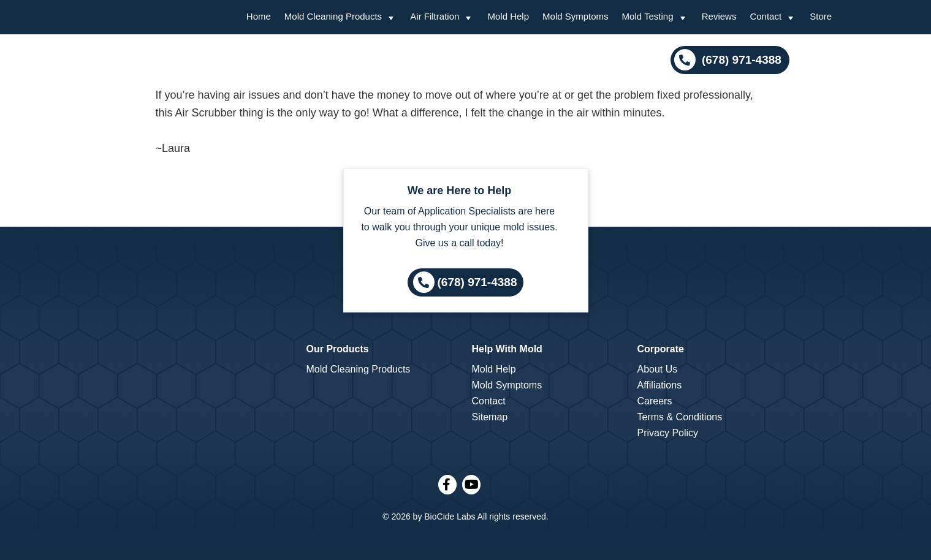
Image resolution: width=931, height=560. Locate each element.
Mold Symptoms (507, 385)
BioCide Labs (450, 516)
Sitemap (490, 417)
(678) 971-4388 (740, 60)
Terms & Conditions (680, 417)
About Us (658, 369)
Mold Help (494, 369)
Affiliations (660, 385)
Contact (489, 401)
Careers (655, 401)
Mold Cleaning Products (359, 369)
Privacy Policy (668, 433)
